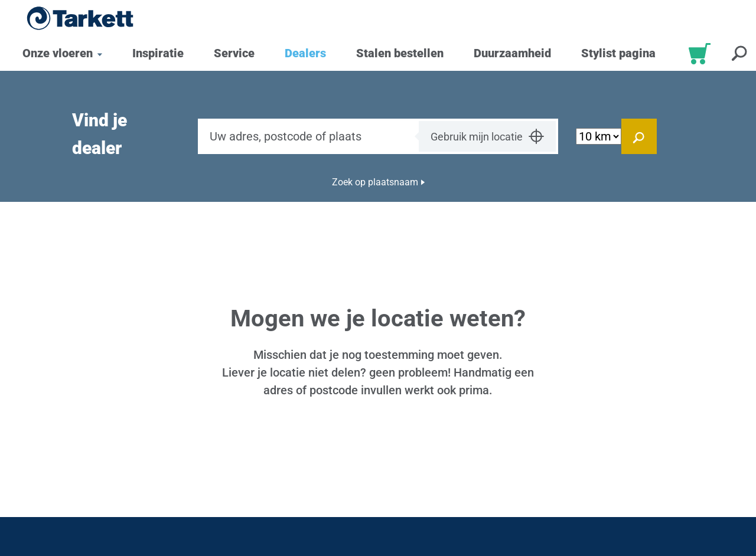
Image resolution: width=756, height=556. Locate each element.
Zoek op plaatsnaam (375, 182)
